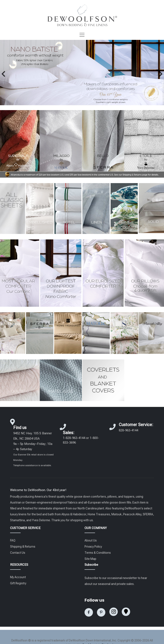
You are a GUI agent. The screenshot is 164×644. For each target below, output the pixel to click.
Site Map (90, 559)
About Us (91, 540)
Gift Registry (18, 583)
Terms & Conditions (98, 553)
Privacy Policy (93, 547)
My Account (18, 577)
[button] (3, 74)
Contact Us (18, 553)
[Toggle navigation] (82, 35)
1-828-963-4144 (74, 438)
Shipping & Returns (23, 547)
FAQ (13, 540)
